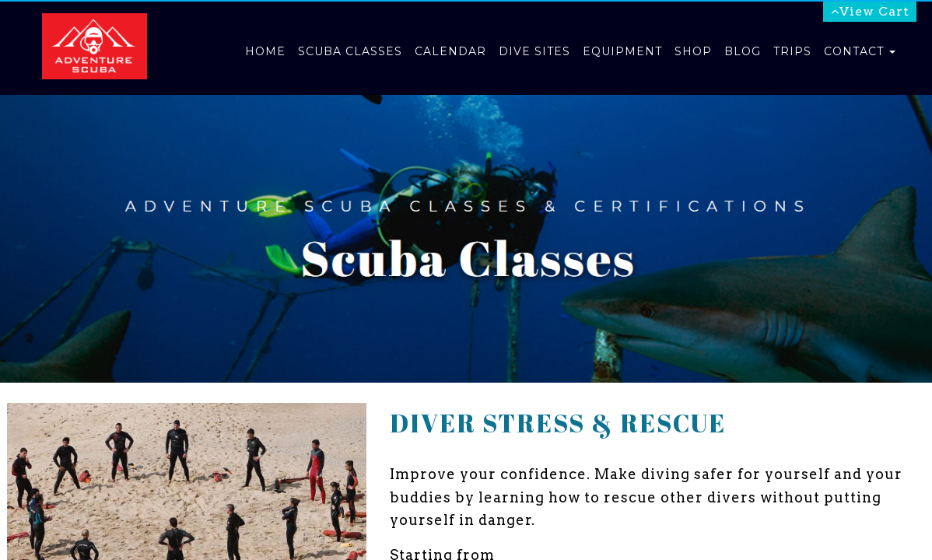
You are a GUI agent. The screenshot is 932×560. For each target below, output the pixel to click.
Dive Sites (534, 51)
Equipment (622, 51)
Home (265, 51)
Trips (792, 51)
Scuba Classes (350, 51)
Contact (860, 51)
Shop (693, 51)
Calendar (450, 51)
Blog (743, 51)
